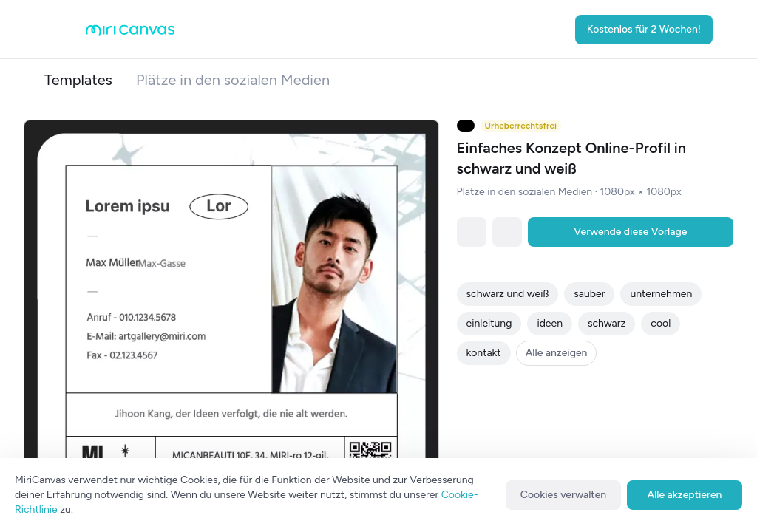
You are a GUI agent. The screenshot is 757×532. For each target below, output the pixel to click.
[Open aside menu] (62, 30)
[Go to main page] (130, 33)
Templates (78, 80)
